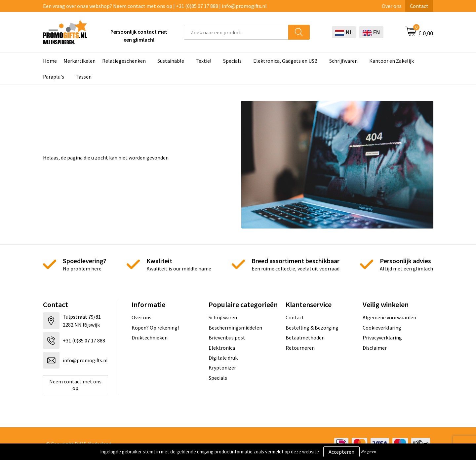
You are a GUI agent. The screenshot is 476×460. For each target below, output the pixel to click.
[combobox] (236, 32)
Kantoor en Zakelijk (392, 61)
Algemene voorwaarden (389, 317)
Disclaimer (375, 348)
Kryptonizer (222, 368)
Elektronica (222, 348)
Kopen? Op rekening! (155, 328)
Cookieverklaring (382, 328)
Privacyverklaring (382, 337)
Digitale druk (223, 358)
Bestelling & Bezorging (312, 328)
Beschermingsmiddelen (235, 328)
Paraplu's (54, 77)
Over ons (392, 6)
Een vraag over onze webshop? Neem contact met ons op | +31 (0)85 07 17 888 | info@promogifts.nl (155, 6)
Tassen (84, 77)
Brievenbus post (227, 337)
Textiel (204, 61)
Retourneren (300, 348)
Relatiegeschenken (124, 61)
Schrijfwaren (343, 61)
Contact (419, 6)
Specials (232, 61)
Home (50, 61)
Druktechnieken (150, 337)
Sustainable (171, 61)
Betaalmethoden (305, 337)
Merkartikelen (79, 61)
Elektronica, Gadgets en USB (285, 61)
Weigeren (368, 452)
